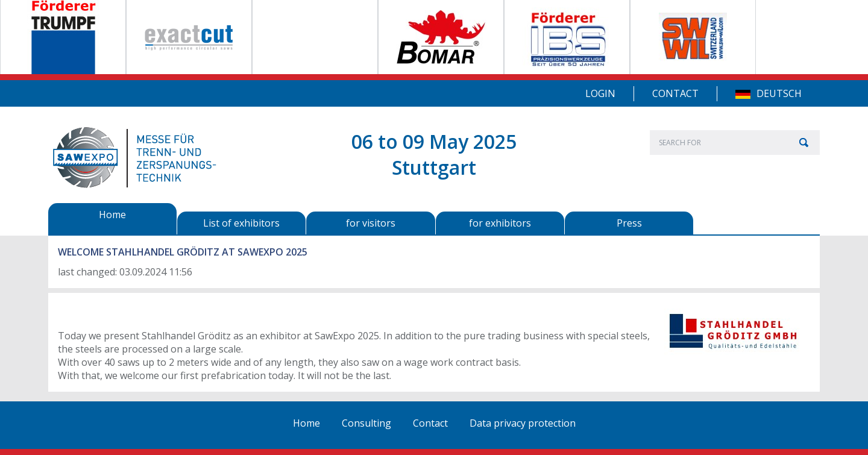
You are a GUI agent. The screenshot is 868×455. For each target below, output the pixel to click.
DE (743, 94)
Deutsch (779, 93)
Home (307, 423)
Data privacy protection (523, 423)
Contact (675, 93)
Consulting (366, 423)
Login (600, 93)
